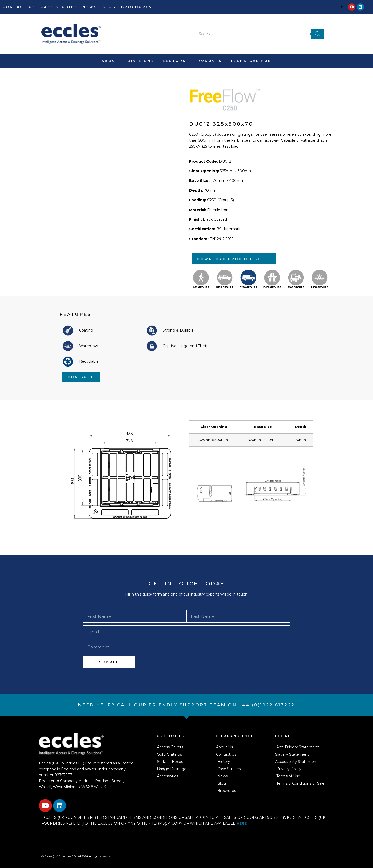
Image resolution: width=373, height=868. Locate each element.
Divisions (141, 61)
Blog (109, 7)
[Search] (318, 34)
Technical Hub (251, 61)
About (110, 61)
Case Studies (59, 7)
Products (208, 61)
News (90, 7)
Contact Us (19, 7)
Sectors (174, 61)
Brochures (137, 7)
